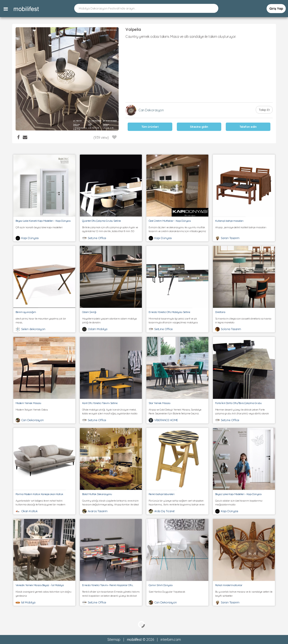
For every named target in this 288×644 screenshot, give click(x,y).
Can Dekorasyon (151, 110)
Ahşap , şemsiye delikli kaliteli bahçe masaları (244, 229)
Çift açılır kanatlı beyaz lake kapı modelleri (44, 229)
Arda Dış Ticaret (164, 511)
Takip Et (264, 110)
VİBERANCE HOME (166, 420)
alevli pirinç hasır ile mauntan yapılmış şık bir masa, (44, 320)
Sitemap (114, 639)
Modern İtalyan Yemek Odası (44, 411)
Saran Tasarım (230, 238)
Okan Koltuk (29, 511)
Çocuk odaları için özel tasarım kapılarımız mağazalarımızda (244, 502)
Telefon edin (248, 127)
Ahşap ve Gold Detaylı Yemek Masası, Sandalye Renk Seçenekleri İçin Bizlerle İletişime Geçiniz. (177, 411)
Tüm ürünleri (150, 127)
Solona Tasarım (231, 329)
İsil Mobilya (28, 602)
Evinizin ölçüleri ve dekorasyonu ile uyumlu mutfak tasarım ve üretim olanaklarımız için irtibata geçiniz (177, 229)
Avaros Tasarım (98, 511)
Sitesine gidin (199, 127)
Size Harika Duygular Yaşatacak (177, 594)
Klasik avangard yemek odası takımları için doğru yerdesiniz (44, 594)
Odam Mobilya (98, 329)
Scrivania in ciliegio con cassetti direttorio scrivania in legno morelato (244, 320)
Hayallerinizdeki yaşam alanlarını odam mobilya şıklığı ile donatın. (111, 320)
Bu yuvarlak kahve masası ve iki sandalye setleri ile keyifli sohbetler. (244, 594)
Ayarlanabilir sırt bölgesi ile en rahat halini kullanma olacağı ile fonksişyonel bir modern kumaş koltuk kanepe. (44, 502)
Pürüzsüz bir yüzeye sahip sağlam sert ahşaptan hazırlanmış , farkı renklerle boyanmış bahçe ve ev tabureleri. (177, 502)
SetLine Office (97, 238)
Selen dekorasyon (33, 329)
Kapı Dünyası (30, 238)
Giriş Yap (276, 9)
